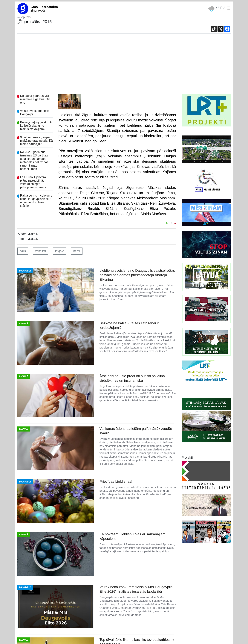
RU (222, 8)
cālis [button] (23, 251)
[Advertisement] (124, 66)
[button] (228, 8)
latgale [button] (60, 251)
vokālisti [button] (40, 251)
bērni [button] (77, 251)
